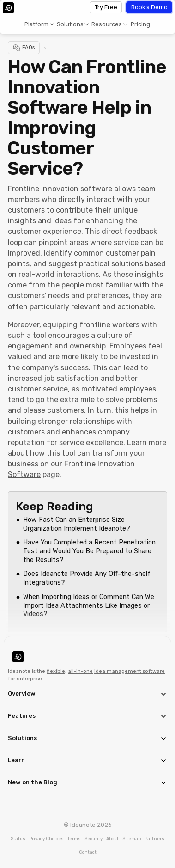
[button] (39, 24)
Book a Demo (149, 7)
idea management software (130, 671)
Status (18, 839)
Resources (107, 24)
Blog (50, 782)
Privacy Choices (46, 839)
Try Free (106, 7)
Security (94, 839)
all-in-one (80, 671)
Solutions (70, 24)
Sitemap (132, 839)
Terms (74, 839)
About (112, 839)
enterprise (29, 679)
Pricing (140, 24)
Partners (154, 839)
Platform (36, 24)
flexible (56, 671)
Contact (88, 852)
